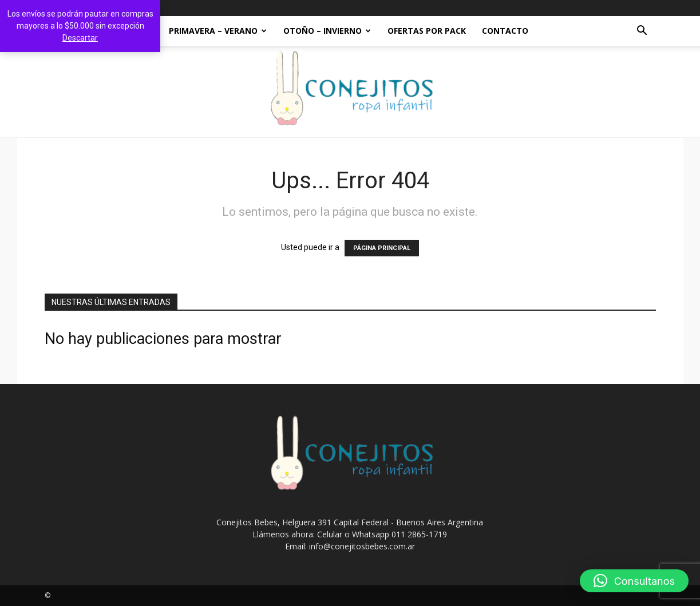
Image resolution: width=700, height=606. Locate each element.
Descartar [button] (80, 38)
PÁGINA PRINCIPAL (382, 248)
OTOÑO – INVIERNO (327, 31)
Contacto (505, 31)
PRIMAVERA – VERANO (218, 31)
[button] (642, 32)
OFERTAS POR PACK (427, 31)
